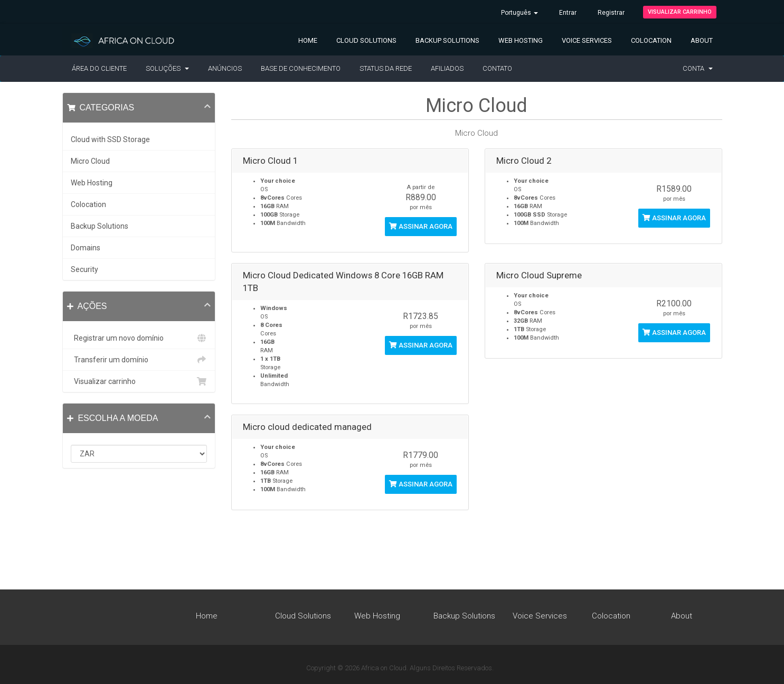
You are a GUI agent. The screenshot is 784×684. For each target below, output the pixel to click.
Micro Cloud (90, 161)
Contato (497, 68)
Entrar (568, 13)
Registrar (611, 13)
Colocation (651, 40)
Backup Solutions (447, 40)
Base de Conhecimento (301, 68)
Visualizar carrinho (680, 12)
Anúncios (225, 68)
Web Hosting (521, 40)
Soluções (167, 68)
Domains (86, 248)
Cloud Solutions (366, 40)
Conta (698, 68)
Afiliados (447, 68)
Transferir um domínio (139, 360)
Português (519, 13)
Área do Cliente (99, 68)
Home (308, 40)
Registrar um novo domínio (139, 338)
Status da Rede (386, 68)
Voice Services (587, 40)
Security (84, 269)
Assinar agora (421, 226)
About (702, 40)
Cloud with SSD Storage (110, 139)
